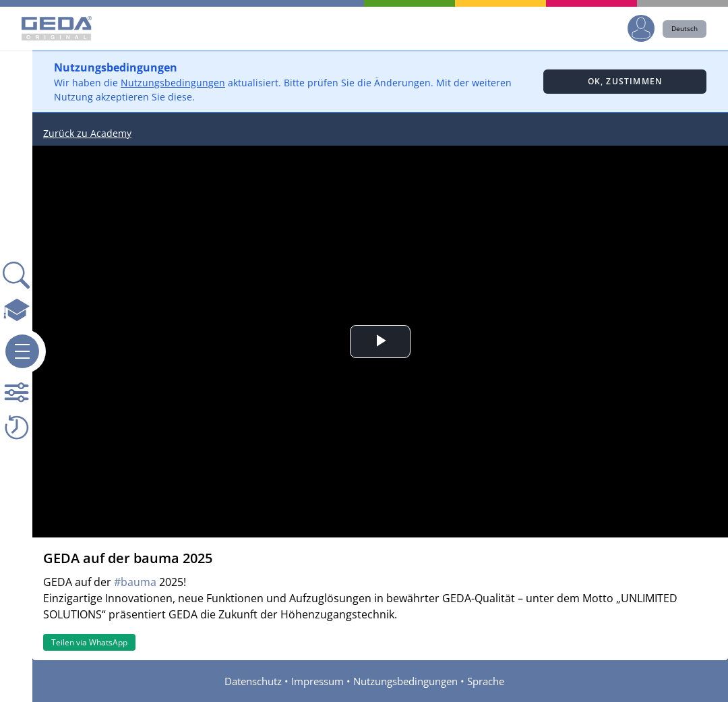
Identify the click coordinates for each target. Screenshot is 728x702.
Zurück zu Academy (87, 133)
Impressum (317, 681)
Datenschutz (253, 681)
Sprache (486, 681)
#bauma (135, 582)
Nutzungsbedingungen (173, 83)
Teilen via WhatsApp (89, 642)
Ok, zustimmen (625, 81)
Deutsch (685, 28)
